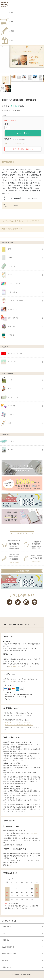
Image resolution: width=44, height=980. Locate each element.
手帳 (5, 251)
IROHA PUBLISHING (25, 977)
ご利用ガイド (6, 929)
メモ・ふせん (9, 294)
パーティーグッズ (10, 443)
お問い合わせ (6, 969)
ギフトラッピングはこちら (23, 151)
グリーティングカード (12, 303)
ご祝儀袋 (7, 337)
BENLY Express (14, 668)
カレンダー (8, 329)
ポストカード (9, 311)
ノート (6, 260)
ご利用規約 (6, 942)
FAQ (3, 936)
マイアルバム (9, 364)
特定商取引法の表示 (9, 956)
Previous (3, 46)
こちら (12, 684)
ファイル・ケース (10, 286)
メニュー (7, 12)
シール (6, 277)
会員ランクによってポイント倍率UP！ (18, 724)
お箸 (5, 425)
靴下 (5, 391)
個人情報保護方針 (8, 949)
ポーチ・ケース (9, 399)
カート (7, 22)
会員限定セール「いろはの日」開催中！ (19, 727)
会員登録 (7, 31)
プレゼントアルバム (11, 356)
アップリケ (8, 408)
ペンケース (8, 268)
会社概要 (5, 963)
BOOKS (7, 452)
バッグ (6, 382)
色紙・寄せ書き (9, 320)
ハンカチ (7, 417)
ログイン (7, 40)
